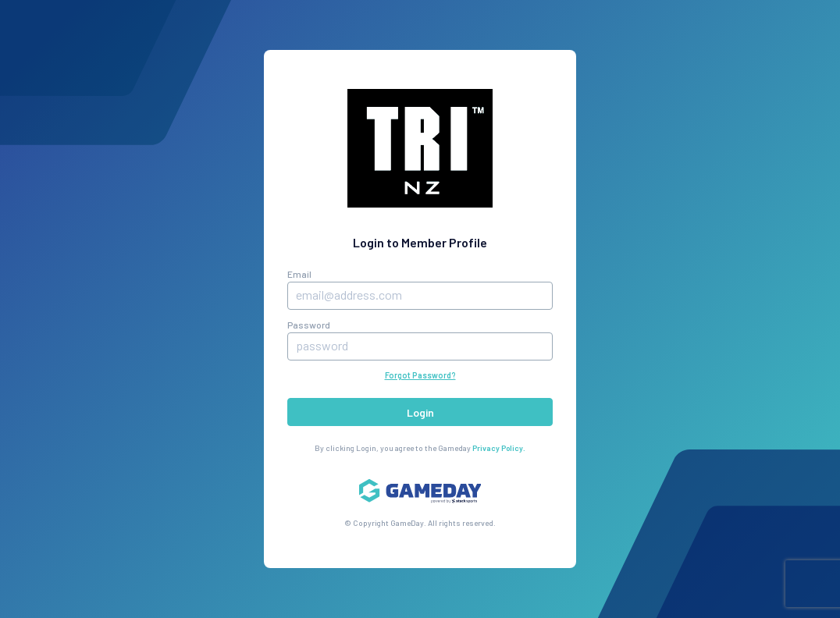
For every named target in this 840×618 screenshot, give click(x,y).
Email (299, 274)
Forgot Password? (420, 375)
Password (309, 325)
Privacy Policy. (499, 448)
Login (420, 412)
